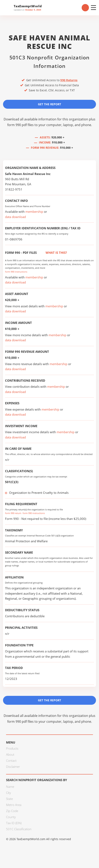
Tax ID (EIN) (14, 823)
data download (15, 217)
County (11, 817)
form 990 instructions (16, 272)
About (10, 754)
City (8, 793)
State (9, 799)
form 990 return (13, 513)
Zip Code (12, 811)
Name (10, 787)
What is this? (52, 253)
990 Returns (69, 80)
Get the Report (49, 104)
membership (34, 212)
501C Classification (19, 829)
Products (12, 748)
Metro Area (14, 805)
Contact (11, 761)
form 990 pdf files (20, 125)
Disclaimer (13, 767)
